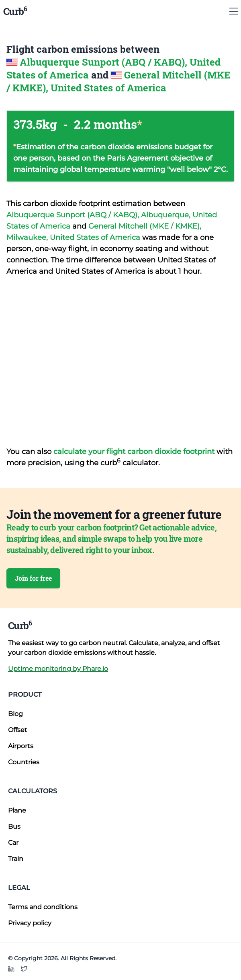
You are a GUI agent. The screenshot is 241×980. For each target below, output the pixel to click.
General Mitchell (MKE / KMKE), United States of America (118, 81)
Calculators (33, 791)
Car (13, 843)
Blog (15, 714)
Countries (24, 762)
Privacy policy (30, 923)
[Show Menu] (234, 11)
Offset (18, 730)
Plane (17, 810)
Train (16, 859)
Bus (14, 826)
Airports (21, 746)
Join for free (33, 578)
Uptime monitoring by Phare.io (58, 669)
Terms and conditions (43, 907)
